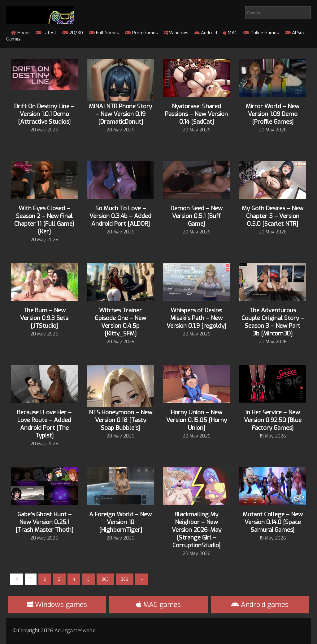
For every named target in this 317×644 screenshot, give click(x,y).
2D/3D (73, 33)
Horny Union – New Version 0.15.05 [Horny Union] (197, 420)
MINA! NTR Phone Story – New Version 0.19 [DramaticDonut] (120, 114)
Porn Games (141, 33)
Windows (176, 33)
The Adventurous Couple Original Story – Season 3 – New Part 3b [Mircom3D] (273, 322)
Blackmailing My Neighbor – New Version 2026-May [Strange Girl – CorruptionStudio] (197, 530)
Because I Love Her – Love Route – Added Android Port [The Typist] (44, 424)
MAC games (158, 605)
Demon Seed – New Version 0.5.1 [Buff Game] (197, 216)
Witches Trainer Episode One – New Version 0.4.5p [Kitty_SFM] (121, 322)
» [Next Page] (142, 579)
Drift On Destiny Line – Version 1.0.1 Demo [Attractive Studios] (44, 114)
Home (20, 33)
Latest (46, 33)
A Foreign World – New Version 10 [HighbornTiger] (120, 522)
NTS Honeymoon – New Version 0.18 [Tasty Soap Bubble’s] (121, 420)
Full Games (104, 33)
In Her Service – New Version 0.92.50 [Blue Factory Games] (273, 420)
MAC (230, 33)
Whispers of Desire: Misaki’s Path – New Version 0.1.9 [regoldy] (196, 318)
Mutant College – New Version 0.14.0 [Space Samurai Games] (273, 522)
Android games (260, 605)
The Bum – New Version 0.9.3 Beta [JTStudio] (44, 318)
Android (206, 33)
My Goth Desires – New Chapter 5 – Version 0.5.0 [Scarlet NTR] (273, 216)
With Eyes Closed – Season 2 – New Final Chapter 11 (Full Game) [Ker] (44, 220)
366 (125, 579)
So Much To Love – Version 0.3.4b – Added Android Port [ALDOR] (120, 216)
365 (105, 579)
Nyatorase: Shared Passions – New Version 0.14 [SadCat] (196, 114)
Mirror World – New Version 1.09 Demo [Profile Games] (273, 114)
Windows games (57, 605)
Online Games (261, 33)
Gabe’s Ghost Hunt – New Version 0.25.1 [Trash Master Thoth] (44, 522)
